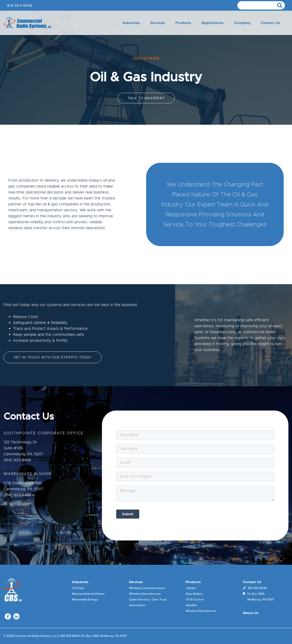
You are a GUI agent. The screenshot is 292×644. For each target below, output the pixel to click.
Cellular (191, 588)
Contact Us (270, 23)
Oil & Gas (78, 588)
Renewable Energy (85, 599)
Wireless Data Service (201, 611)
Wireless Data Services (145, 594)
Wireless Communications (147, 588)
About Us (251, 613)
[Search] (261, 5)
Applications (213, 23)
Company (242, 23)
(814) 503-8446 (17, 460)
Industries (131, 23)
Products (183, 23)
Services (158, 23)
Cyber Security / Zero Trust (148, 599)
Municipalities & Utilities (88, 594)
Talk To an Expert (146, 98)
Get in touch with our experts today (53, 357)
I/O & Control (195, 599)
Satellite (191, 605)
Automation (137, 605)
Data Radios (194, 594)
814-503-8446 (20, 5)
